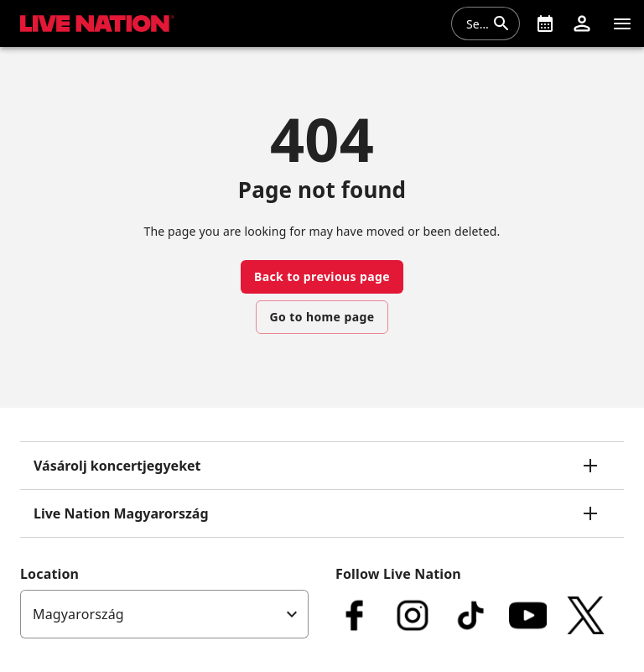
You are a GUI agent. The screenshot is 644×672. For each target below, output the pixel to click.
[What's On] (545, 23)
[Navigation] (622, 23)
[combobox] (475, 23)
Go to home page (322, 317)
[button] (582, 23)
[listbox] (164, 614)
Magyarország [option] (78, 614)
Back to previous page (322, 276)
